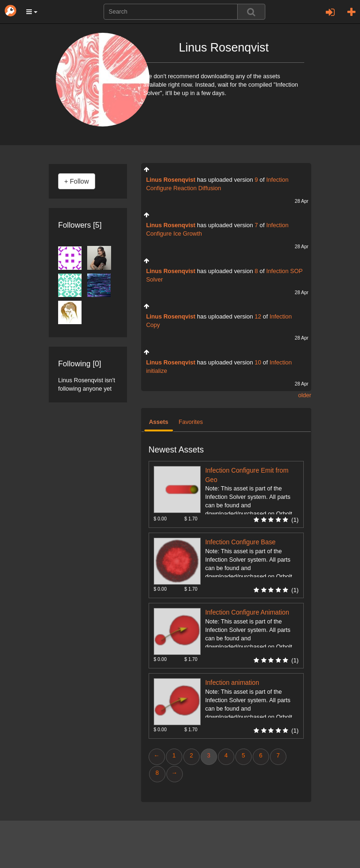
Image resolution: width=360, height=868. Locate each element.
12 (258, 317)
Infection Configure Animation (247, 612)
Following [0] (80, 364)
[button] (32, 12)
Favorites (191, 422)
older (305, 395)
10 (258, 363)
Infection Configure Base (240, 542)
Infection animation (232, 683)
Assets (159, 422)
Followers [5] (80, 225)
